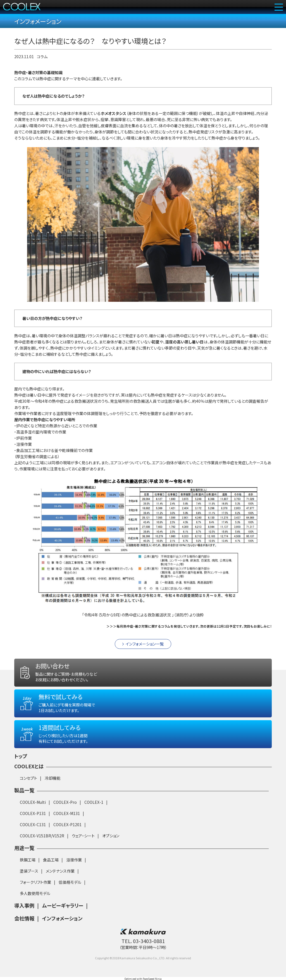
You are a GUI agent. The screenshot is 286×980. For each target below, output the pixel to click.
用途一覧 (24, 854)
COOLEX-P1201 (67, 831)
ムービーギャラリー (63, 912)
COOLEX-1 (94, 809)
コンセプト (28, 785)
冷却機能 (53, 785)
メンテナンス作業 (60, 878)
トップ (21, 763)
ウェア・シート (83, 842)
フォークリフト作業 (35, 889)
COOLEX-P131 (33, 820)
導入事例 (24, 912)
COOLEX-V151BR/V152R (42, 842)
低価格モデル (70, 889)
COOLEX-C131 (33, 831)
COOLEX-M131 (67, 820)
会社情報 (24, 925)
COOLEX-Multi (33, 809)
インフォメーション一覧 (145, 651)
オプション (111, 842)
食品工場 (51, 866)
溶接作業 (74, 866)
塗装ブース (29, 878)
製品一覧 (24, 797)
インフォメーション (62, 925)
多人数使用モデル (35, 900)
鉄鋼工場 (28, 866)
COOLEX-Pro (65, 809)
